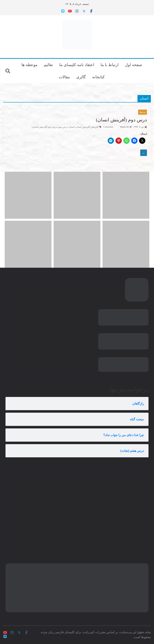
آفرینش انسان (83, 127)
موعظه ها (29, 65)
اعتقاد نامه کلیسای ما (77, 65)
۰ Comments (111, 127)
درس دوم (63, 127)
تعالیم (48, 65)
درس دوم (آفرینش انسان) (121, 120)
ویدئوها (143, 112)
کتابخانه (98, 77)
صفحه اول (133, 65)
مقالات (64, 77)
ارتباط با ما (110, 65)
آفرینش (95, 127)
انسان (72, 127)
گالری (81, 77)
